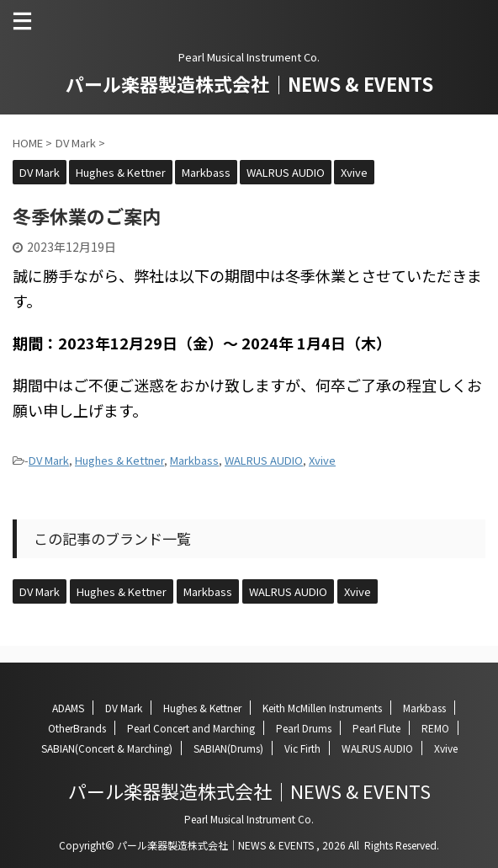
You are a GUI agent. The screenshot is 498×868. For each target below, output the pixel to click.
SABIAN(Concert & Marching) (107, 748)
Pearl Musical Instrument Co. (249, 819)
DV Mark (49, 460)
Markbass (194, 460)
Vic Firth (302, 748)
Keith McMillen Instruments (322, 708)
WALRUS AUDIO (264, 460)
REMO (435, 728)
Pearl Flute (376, 728)
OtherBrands (77, 728)
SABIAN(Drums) (228, 748)
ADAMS (68, 708)
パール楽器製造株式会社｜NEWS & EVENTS (249, 83)
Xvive (322, 460)
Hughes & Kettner (119, 460)
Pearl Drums (304, 728)
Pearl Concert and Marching (191, 728)
